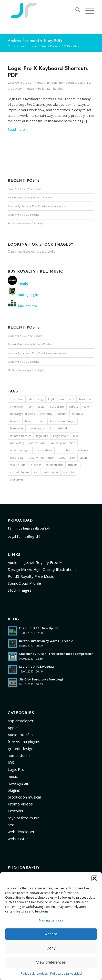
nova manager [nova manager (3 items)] (20, 450)
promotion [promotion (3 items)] (64, 450)
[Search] (75, 11)
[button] (94, 878)
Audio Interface (21, 735)
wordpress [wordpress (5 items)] (17, 479)
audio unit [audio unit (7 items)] (67, 399)
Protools (15, 811)
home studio (68, 83)
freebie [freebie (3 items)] (15, 421)
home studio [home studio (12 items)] (36, 428)
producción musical (21, 89)
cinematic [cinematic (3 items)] (17, 406)
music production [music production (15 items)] (63, 443)
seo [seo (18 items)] (72, 458)
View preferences (51, 962)
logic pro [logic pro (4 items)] (42, 436)
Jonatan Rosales (52, 89)
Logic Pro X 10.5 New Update (25, 189)
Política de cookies (34, 973)
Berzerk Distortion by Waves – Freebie (30, 197)
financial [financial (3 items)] (78, 414)
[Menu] (87, 11)
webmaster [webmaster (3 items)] (51, 472)
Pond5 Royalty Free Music (31, 576)
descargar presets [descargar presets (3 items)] (22, 414)
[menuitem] (75, 11)
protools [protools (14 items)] (82, 450)
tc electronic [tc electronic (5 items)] (55, 465)
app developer (21, 721)
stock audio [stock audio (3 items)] (18, 465)
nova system (19, 783)
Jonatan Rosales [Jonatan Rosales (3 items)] (21, 436)
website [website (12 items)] (69, 472)
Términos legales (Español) (29, 528)
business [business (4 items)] (85, 399)
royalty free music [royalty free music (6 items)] (41, 458)
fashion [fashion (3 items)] (62, 414)
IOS (11, 762)
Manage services (51, 920)
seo (11, 825)
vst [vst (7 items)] (36, 472)
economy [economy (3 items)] (46, 414)
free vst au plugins (24, 742)
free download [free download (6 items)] (35, 421)
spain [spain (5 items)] (83, 458)
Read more (18, 129)
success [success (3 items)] (36, 465)
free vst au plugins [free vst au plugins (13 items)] (63, 421)
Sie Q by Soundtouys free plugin (26, 223)
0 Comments (34, 83)
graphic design (21, 748)
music (13, 776)
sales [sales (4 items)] (62, 458)
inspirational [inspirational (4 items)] (58, 428)
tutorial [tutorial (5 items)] (73, 465)
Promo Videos (20, 804)
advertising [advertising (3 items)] (35, 399)
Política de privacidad (66, 973)
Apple (54, 83)
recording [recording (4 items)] (17, 458)
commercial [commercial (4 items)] (37, 406)
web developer (21, 832)
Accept (51, 934)
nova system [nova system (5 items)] (43, 450)
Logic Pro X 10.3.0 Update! (23, 215)
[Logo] (42, 11)
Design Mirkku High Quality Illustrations (42, 569)
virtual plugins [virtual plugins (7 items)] (20, 472)
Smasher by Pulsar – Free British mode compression (38, 206)
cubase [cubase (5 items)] (74, 406)
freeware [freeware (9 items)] (16, 428)
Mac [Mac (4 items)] (76, 436)
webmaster (18, 839)
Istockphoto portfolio (39, 251)
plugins (14, 790)
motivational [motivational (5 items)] (38, 443)
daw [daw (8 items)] (86, 406)
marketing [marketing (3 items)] (17, 443)
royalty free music (24, 818)
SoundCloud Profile (24, 583)
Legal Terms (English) (24, 536)
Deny (51, 948)
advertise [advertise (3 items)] (16, 399)
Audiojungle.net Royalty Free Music (38, 562)
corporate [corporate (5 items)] (57, 406)
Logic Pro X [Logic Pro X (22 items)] (61, 436)
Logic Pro (84, 83)
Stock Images (20, 590)
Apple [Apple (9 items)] (52, 399)
